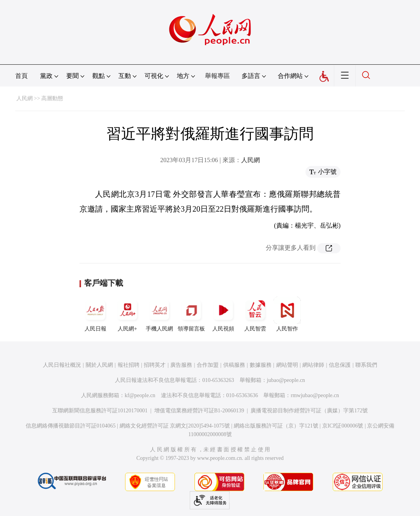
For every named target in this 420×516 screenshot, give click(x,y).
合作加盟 (208, 365)
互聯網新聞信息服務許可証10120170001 (100, 411)
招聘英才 (155, 365)
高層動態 (52, 98)
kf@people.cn (140, 395)
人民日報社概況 (62, 365)
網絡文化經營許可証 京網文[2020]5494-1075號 (175, 426)
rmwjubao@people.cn (315, 395)
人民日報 (95, 314)
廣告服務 (181, 365)
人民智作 (287, 314)
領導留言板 (191, 314)
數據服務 (261, 365)
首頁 (21, 76)
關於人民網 (99, 365)
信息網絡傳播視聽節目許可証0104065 (71, 426)
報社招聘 (129, 365)
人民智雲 (255, 314)
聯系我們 (366, 365)
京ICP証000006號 (343, 426)
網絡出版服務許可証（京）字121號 (276, 426)
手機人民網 (159, 314)
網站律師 (313, 365)
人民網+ (127, 314)
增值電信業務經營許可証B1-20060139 (199, 411)
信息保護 (340, 365)
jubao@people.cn (286, 380)
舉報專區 (217, 76)
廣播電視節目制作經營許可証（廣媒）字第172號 (309, 411)
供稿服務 (234, 365)
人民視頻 (223, 314)
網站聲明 (287, 365)
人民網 (25, 98)
